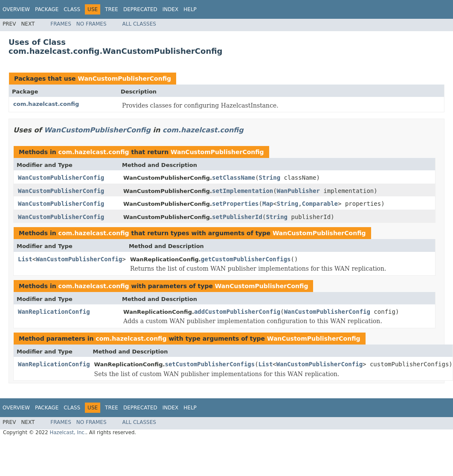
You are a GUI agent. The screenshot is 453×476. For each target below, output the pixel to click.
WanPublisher (298, 191)
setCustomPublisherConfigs (210, 364)
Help (190, 9)
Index (171, 9)
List (25, 259)
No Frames (91, 24)
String (270, 178)
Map (268, 204)
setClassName (234, 178)
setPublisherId (237, 217)
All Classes (139, 24)
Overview (16, 9)
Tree (112, 9)
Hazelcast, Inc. (68, 432)
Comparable (320, 204)
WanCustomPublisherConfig (124, 79)
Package (47, 9)
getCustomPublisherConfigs (246, 259)
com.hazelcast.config (46, 104)
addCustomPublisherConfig (237, 312)
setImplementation (242, 191)
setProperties (235, 204)
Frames (61, 24)
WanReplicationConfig (54, 312)
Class (72, 9)
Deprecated (140, 9)
